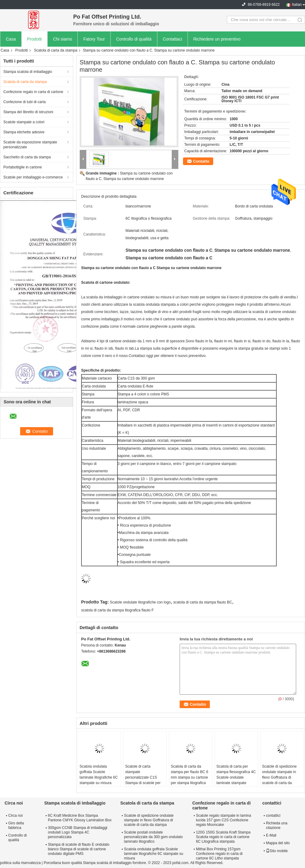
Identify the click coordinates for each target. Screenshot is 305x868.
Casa (11, 39)
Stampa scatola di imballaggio (28, 72)
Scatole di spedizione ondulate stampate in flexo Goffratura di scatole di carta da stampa (279, 777)
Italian (297, 5)
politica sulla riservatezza (20, 863)
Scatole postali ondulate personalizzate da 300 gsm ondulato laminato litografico (153, 837)
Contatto (201, 161)
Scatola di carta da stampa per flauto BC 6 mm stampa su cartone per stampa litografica (190, 775)
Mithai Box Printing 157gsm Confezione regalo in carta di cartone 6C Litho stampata (219, 854)
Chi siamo (63, 39)
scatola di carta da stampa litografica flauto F (117, 610)
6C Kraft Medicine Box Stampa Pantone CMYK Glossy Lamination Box (80, 818)
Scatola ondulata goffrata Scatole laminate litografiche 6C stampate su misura (99, 775)
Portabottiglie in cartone (23, 167)
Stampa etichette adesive (24, 132)
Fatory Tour (94, 39)
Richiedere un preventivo (217, 39)
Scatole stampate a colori (24, 122)
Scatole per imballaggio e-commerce (33, 177)
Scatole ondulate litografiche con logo (140, 602)
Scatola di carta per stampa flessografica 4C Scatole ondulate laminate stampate (236, 775)
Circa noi (15, 816)
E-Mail (271, 835)
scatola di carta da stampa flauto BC (203, 602)
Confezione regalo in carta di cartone (33, 92)
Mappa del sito (278, 843)
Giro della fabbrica (16, 825)
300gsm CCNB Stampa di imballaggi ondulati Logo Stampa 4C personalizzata (78, 832)
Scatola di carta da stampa (56, 50)
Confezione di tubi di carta (25, 102)
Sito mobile (277, 851)
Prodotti (34, 39)
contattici (273, 816)
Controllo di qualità (134, 39)
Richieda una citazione (277, 825)
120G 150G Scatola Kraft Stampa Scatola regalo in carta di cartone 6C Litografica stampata (223, 837)
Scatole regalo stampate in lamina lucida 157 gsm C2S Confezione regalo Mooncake (223, 820)
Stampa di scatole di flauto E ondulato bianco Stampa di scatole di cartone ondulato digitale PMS (79, 849)
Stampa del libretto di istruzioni (28, 112)
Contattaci (172, 39)
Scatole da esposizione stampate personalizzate (30, 145)
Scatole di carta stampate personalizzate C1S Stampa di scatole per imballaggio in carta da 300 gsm (143, 780)
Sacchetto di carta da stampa (27, 157)
